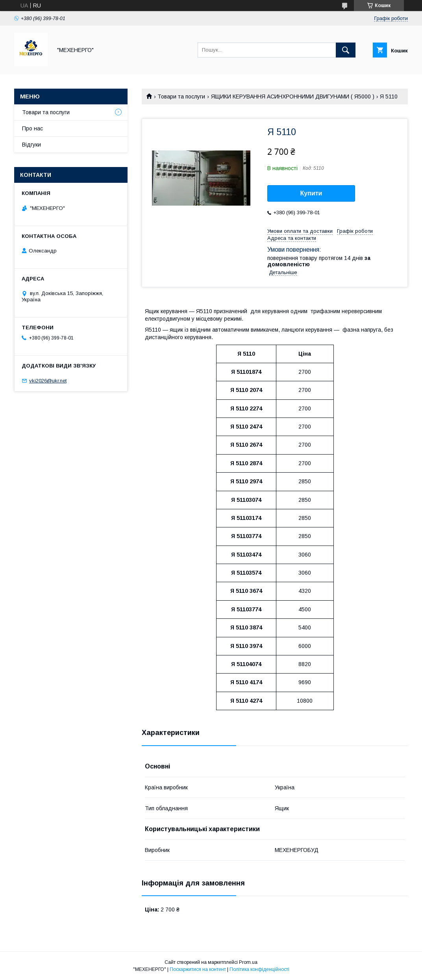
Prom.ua (248, 962)
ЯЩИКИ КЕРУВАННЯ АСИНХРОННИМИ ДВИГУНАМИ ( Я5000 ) (293, 97)
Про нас (32, 128)
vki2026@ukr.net (48, 381)
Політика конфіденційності (259, 969)
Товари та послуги (181, 97)
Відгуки (31, 145)
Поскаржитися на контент (198, 969)
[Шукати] (346, 50)
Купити (311, 193)
